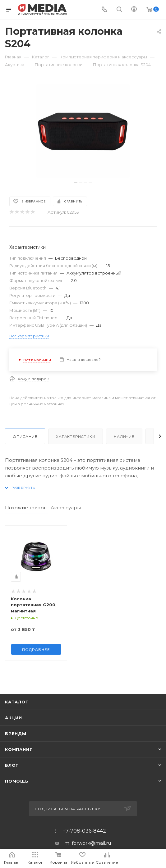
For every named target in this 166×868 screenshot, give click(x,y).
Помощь (17, 781)
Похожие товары (26, 508)
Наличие (124, 436)
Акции (14, 718)
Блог (12, 765)
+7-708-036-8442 (84, 831)
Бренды (16, 734)
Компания (19, 749)
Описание (25, 436)
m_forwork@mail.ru (88, 843)
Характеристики (76, 436)
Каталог (17, 702)
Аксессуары (66, 508)
